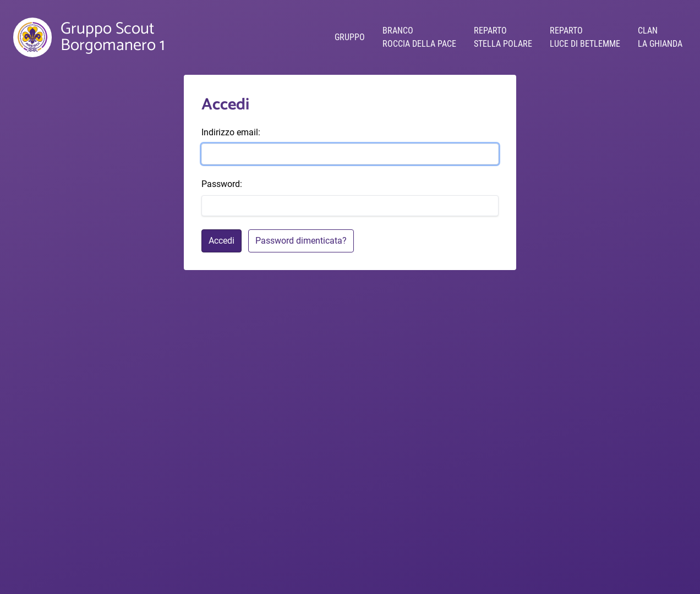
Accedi (222, 241)
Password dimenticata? (301, 241)
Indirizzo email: (231, 132)
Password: (222, 184)
